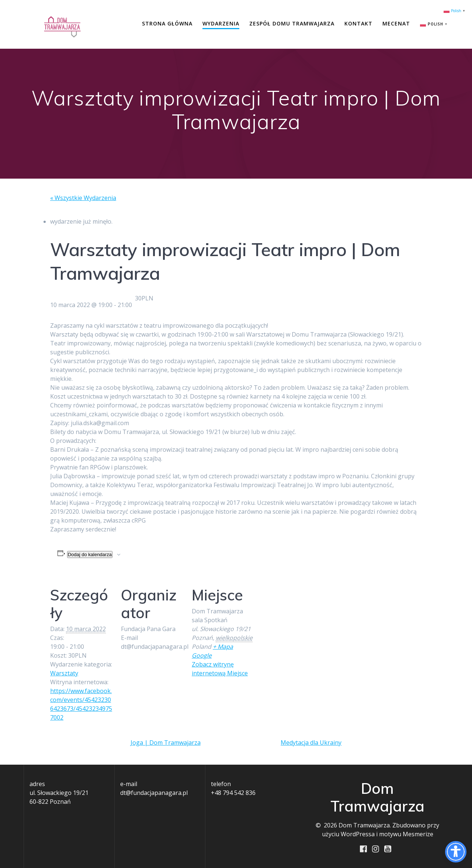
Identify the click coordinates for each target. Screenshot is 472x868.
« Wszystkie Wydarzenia (83, 198)
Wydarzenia (221, 23)
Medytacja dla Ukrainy (311, 743)
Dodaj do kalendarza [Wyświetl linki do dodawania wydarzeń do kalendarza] (90, 554)
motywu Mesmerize (406, 834)
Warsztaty (64, 673)
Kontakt (358, 23)
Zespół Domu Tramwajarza (292, 23)
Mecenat (396, 23)
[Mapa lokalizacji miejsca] (301, 625)
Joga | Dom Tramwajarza (166, 743)
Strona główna (167, 23)
